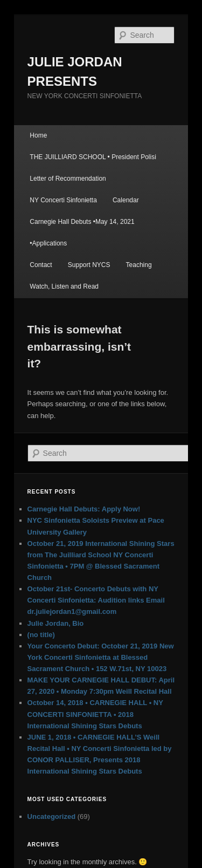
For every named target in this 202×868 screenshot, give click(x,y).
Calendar (126, 200)
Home (38, 135)
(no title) (41, 635)
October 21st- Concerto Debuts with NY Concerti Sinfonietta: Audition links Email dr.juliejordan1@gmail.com (96, 600)
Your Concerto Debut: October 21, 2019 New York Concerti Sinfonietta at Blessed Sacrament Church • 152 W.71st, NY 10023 (101, 657)
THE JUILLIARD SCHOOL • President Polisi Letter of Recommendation (93, 168)
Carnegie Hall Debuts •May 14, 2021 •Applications (82, 233)
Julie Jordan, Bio (56, 623)
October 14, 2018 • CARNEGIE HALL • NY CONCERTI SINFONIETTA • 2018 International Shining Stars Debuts (95, 714)
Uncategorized (52, 816)
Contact (41, 265)
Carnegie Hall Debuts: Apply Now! (84, 509)
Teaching (139, 265)
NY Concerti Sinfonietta (63, 200)
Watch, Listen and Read (64, 286)
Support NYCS (89, 265)
